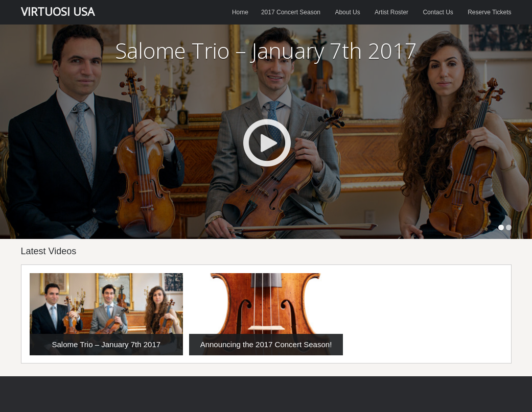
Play (267, 143)
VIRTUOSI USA (58, 11)
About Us (347, 12)
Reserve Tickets (489, 12)
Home (240, 12)
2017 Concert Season (291, 12)
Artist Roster (391, 12)
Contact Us (438, 12)
